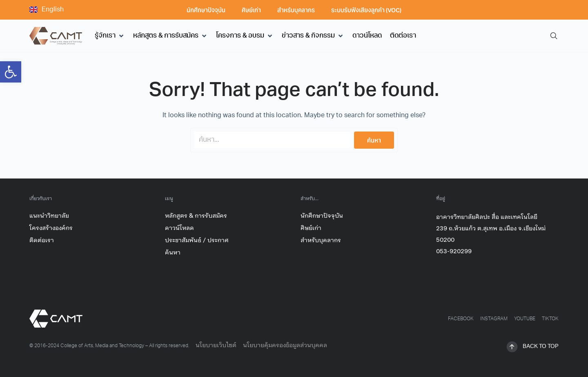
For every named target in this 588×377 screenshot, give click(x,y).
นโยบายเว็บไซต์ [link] (216, 345)
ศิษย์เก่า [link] (251, 10)
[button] (110, 36)
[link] (11, 72)
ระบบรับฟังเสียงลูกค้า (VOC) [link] (366, 10)
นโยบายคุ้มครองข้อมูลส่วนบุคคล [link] (285, 345)
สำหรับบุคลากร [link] (296, 10)
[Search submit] (374, 140)
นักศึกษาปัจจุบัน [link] (206, 10)
